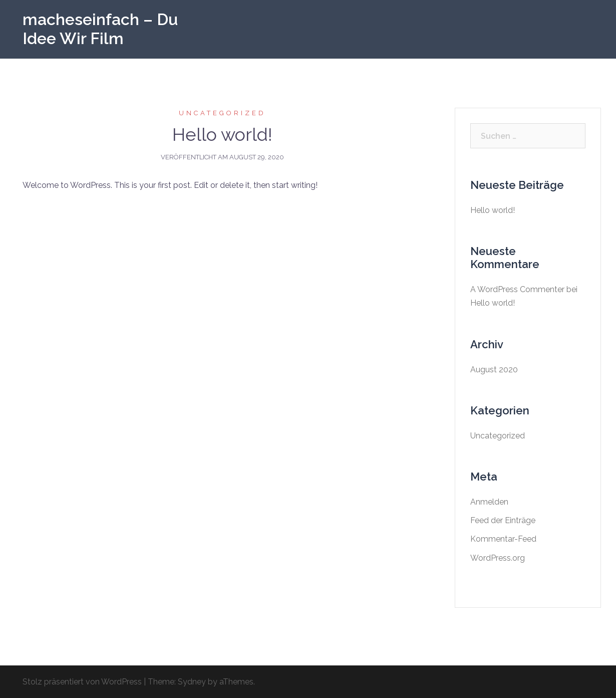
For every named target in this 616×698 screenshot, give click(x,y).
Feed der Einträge (503, 520)
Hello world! (222, 134)
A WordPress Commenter (517, 289)
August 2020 (494, 370)
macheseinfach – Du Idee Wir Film (100, 29)
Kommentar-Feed (503, 539)
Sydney (192, 682)
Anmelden (489, 502)
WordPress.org (498, 558)
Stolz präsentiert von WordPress (82, 682)
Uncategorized (222, 113)
